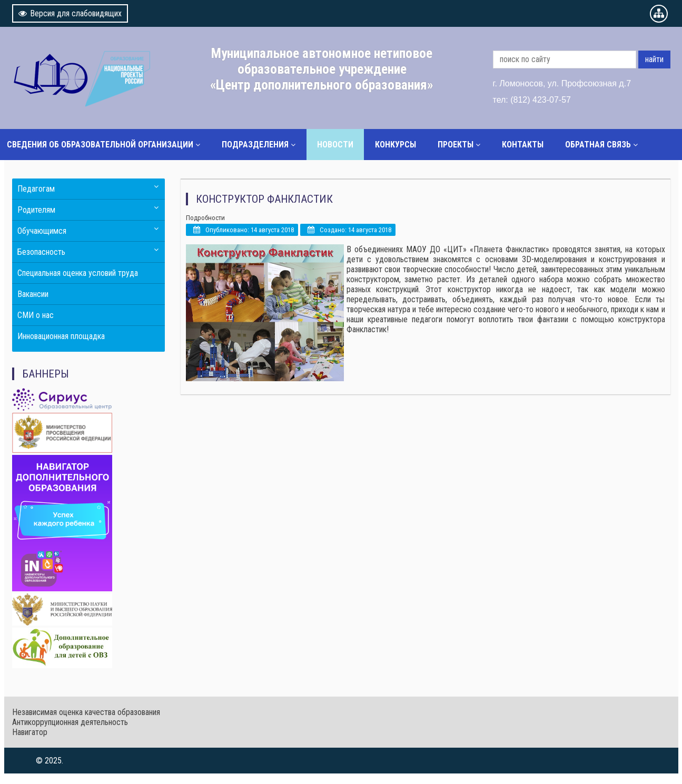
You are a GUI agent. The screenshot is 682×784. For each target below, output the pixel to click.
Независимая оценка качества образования (86, 712)
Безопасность (41, 252)
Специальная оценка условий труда (78, 273)
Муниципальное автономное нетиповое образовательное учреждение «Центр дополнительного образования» (322, 69)
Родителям (36, 210)
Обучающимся (42, 231)
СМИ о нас (36, 315)
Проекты (456, 145)
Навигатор (30, 732)
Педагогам (36, 189)
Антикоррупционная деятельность (70, 722)
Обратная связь (598, 145)
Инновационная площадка (61, 336)
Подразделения (255, 145)
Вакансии (33, 294)
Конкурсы (396, 145)
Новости (335, 145)
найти (654, 59)
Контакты (523, 145)
